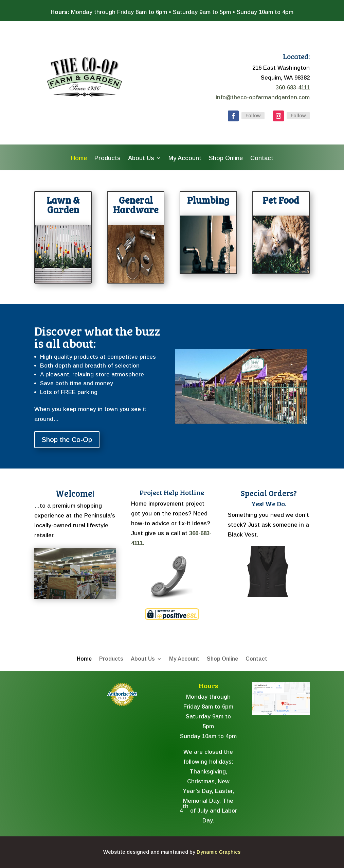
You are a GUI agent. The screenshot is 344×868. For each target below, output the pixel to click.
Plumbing (208, 200)
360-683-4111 (293, 88)
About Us (141, 159)
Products (107, 159)
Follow (253, 116)
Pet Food (281, 200)
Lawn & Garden (63, 205)
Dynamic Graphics (219, 852)
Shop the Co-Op (67, 440)
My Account (185, 159)
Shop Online (226, 159)
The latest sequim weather (70, 758)
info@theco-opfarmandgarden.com (263, 97)
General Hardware (136, 205)
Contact (262, 159)
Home (79, 159)
